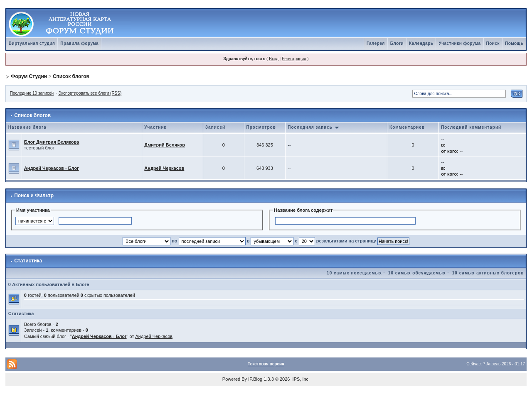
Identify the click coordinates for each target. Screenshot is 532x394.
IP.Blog (255, 379)
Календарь (421, 43)
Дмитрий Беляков (165, 145)
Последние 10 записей (32, 93)
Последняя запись (313, 127)
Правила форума (79, 43)
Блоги (397, 43)
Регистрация (294, 59)
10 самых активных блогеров (488, 273)
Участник (155, 127)
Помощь (514, 43)
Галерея (376, 43)
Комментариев (407, 127)
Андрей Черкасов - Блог (52, 168)
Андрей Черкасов (164, 168)
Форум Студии (29, 76)
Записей (215, 127)
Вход (274, 59)
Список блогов (71, 76)
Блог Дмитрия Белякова (52, 142)
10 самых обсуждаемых (417, 273)
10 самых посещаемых (354, 273)
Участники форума (459, 43)
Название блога (27, 127)
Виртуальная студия (32, 43)
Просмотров (261, 127)
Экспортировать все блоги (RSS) (90, 93)
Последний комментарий (471, 127)
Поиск (493, 43)
